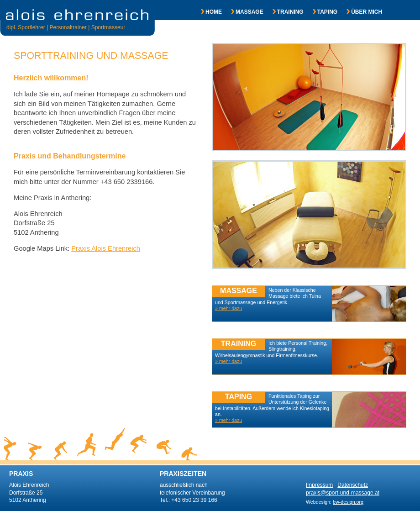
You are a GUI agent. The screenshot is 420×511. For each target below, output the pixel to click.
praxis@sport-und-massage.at (343, 493)
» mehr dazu (228, 420)
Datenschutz (353, 485)
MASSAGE (243, 12)
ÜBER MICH (360, 12)
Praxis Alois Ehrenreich (106, 248)
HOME (207, 12)
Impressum (319, 485)
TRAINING (283, 12)
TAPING (320, 12)
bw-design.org (348, 502)
